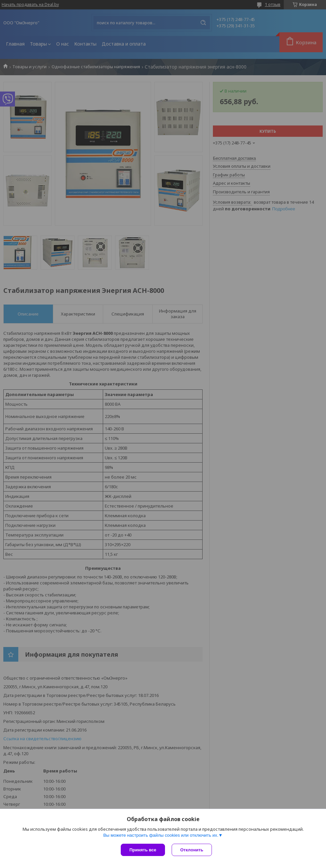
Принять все (143, 850)
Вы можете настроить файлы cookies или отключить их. (161, 835)
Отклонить (192, 850)
